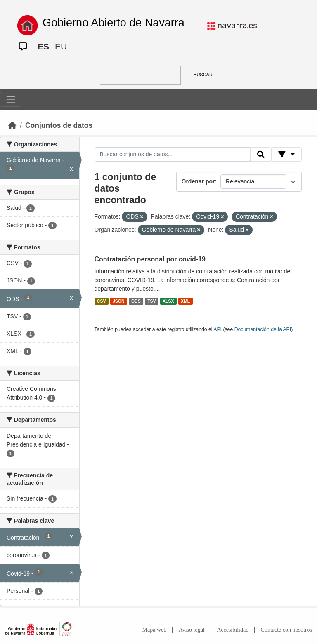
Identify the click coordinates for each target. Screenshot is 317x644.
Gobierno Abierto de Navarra (114, 23)
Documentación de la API (263, 329)
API (218, 329)
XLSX (168, 301)
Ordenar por (198, 181)
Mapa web (155, 630)
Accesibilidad (233, 630)
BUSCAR (203, 75)
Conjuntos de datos (59, 125)
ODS (136, 301)
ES (43, 46)
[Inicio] (12, 125)
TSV (151, 301)
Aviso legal (192, 630)
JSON (119, 301)
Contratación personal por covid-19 (150, 259)
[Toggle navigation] (11, 99)
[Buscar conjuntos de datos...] (173, 155)
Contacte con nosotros (286, 630)
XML (185, 301)
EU (61, 46)
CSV (102, 301)
